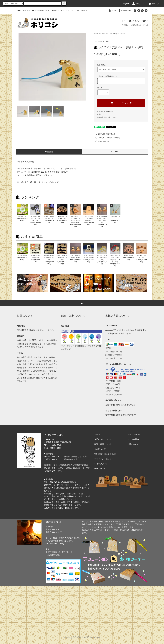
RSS (96, 469)
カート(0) (154, 4)
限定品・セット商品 (60, 11)
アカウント (138, 4)
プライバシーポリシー (104, 459)
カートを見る (133, 439)
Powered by (82, 638)
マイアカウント (134, 434)
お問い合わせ (124, 11)
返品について (102, 114)
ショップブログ (101, 464)
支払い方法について (103, 439)
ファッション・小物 (106, 34)
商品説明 (49, 152)
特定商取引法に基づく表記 (107, 117)
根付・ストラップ (120, 34)
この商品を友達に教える (105, 134)
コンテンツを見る (79, 11)
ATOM (102, 469)
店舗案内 (26, 11)
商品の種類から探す (40, 11)
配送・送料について (103, 444)
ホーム (19, 11)
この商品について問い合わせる (107, 138)
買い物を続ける (102, 141)
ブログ (112, 11)
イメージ (115, 152)
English (126, 4)
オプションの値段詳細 (105, 111)
